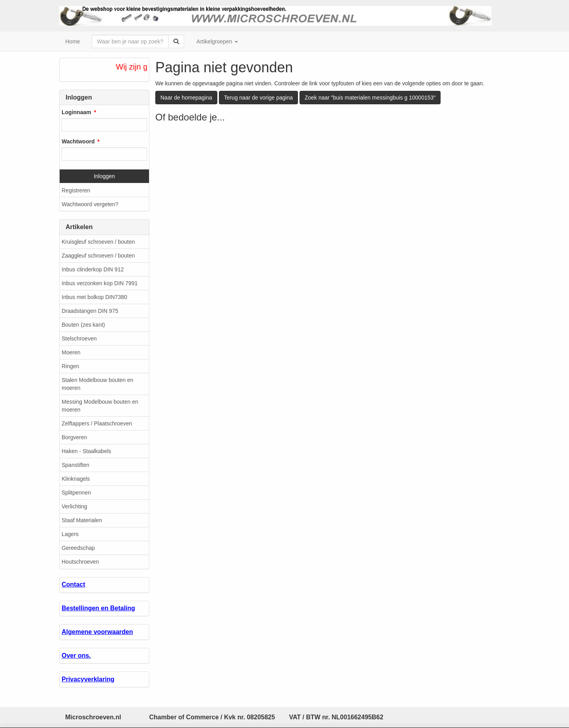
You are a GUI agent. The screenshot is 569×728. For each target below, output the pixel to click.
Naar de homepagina (186, 98)
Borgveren (74, 437)
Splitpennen (76, 493)
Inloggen (104, 176)
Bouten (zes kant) (83, 325)
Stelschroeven (79, 339)
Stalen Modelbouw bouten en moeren (97, 384)
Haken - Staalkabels (86, 451)
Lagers (70, 534)
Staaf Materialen (82, 520)
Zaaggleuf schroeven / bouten (98, 256)
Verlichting (74, 506)
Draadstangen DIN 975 (90, 311)
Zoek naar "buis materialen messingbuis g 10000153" (370, 98)
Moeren (71, 352)
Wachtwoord (78, 141)
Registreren (76, 190)
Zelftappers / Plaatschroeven (97, 423)
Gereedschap (78, 548)
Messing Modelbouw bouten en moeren (100, 406)
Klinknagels (76, 479)
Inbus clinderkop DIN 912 (93, 269)
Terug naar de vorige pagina (258, 98)
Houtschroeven (80, 562)
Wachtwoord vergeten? (90, 204)
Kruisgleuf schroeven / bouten (98, 242)
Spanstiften (75, 465)
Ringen (70, 366)
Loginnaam (76, 112)
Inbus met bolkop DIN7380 (94, 297)
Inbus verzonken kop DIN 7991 (100, 283)
